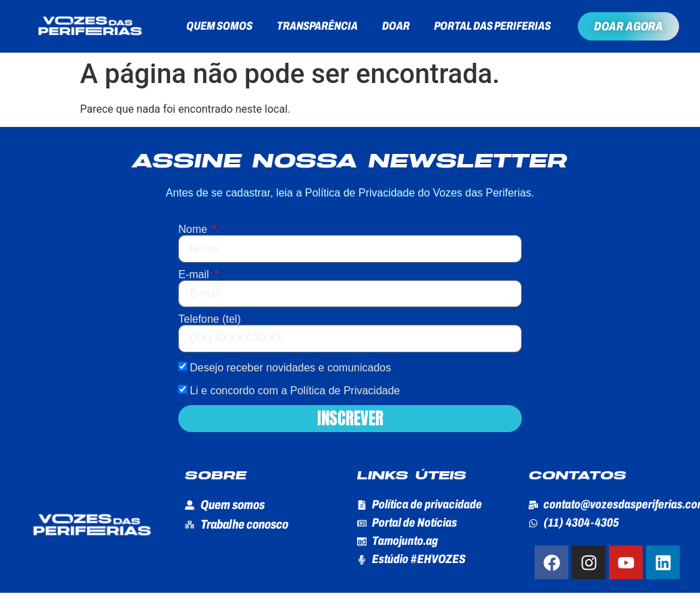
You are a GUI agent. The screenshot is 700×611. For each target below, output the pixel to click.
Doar (396, 26)
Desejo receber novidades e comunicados (290, 367)
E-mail (195, 275)
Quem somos (219, 26)
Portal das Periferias (492, 26)
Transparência (317, 26)
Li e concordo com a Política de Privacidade (295, 390)
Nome (194, 230)
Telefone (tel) (210, 319)
